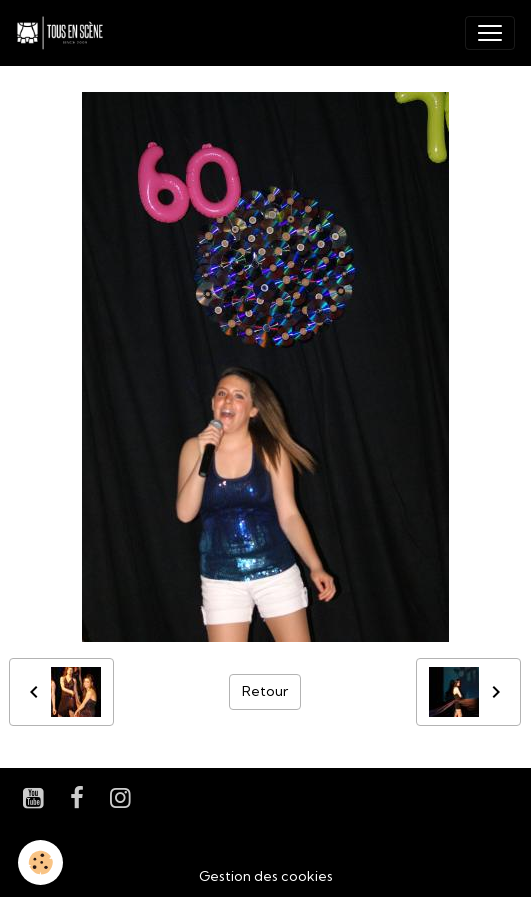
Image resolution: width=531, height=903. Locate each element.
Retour (265, 691)
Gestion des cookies (266, 876)
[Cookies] (40, 862)
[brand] (64, 33)
